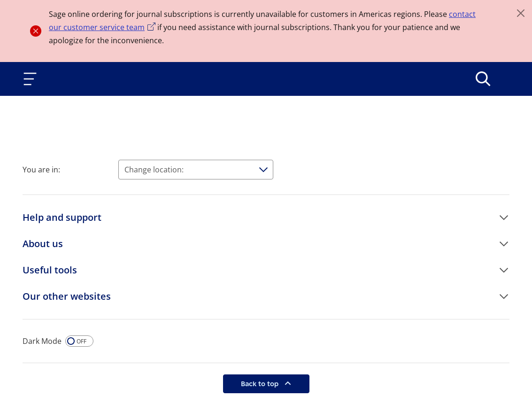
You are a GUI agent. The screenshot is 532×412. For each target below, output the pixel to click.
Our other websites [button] (67, 296)
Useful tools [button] (50, 270)
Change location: (154, 170)
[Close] (521, 13)
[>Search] (483, 79)
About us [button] (43, 244)
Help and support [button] (62, 217)
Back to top (261, 384)
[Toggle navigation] (32, 79)
